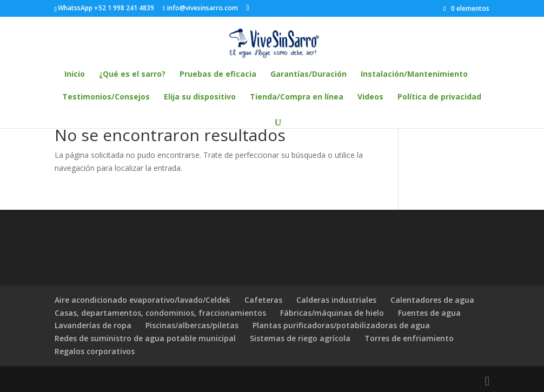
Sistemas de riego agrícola (300, 338)
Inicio (75, 75)
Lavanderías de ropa (93, 325)
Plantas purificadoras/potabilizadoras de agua (341, 325)
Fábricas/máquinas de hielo (332, 313)
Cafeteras (263, 300)
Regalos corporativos (95, 351)
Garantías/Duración (309, 75)
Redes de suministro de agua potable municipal (145, 338)
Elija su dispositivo (200, 97)
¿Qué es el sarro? (132, 75)
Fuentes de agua (429, 313)
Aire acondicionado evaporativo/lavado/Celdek (142, 300)
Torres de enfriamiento (409, 338)
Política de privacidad (439, 97)
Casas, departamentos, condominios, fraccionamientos (160, 313)
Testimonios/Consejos (106, 97)
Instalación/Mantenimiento (414, 75)
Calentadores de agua (432, 300)
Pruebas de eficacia (218, 75)
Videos (370, 97)
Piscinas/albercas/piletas (192, 325)
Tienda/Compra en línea (297, 97)
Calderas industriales (336, 300)
